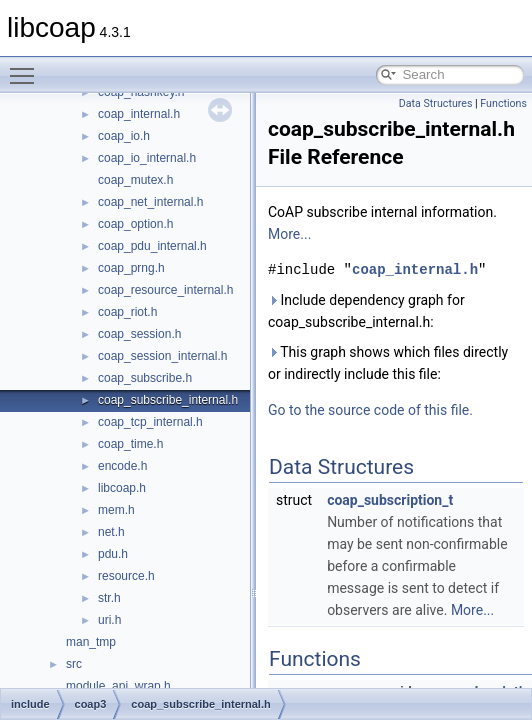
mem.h (116, 510)
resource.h (126, 576)
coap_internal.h (139, 114)
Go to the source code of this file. (370, 410)
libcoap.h (122, 488)
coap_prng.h (131, 268)
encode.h (122, 466)
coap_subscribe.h (145, 378)
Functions (503, 103)
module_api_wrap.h (118, 686)
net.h (111, 532)
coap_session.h (139, 334)
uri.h (109, 620)
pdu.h (113, 554)
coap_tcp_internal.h (150, 422)
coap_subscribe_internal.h (168, 400)
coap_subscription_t (390, 500)
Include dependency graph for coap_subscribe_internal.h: (366, 311)
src (74, 664)
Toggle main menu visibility (27, 67)
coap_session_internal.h (162, 356)
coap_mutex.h (135, 180)
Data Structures (436, 103)
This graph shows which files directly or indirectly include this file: (388, 363)
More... (289, 234)
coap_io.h (124, 136)
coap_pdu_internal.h (152, 246)
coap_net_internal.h (150, 202)
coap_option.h (135, 224)
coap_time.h (130, 444)
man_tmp (91, 642)
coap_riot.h (127, 312)
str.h (109, 598)
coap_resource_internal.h (165, 290)
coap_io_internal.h (147, 158)
